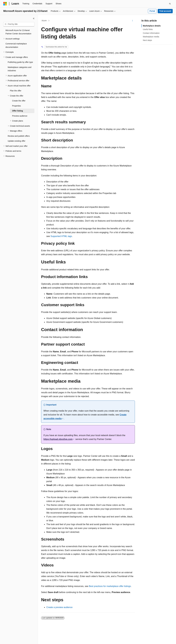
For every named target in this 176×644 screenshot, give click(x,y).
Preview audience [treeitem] (20, 116)
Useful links (148, 29)
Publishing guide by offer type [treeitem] (20, 62)
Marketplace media (151, 37)
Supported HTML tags (61, 236)
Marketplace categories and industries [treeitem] (20, 69)
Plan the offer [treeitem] (16, 91)
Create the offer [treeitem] (19, 101)
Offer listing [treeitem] (18, 111)
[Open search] (170, 4)
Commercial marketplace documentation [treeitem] (16, 45)
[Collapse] (34, 18)
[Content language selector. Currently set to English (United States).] (17, 639)
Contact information (151, 33)
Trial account (165, 11)
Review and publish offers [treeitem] (19, 136)
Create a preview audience (59, 607)
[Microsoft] (5, 4)
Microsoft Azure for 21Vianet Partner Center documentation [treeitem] (18, 32)
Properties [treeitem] (16, 106)
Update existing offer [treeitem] (16, 141)
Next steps (147, 40)
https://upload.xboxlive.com (58, 439)
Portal (152, 11)
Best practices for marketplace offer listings (110, 586)
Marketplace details (152, 26)
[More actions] (132, 21)
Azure (44, 21)
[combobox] (19, 24)
